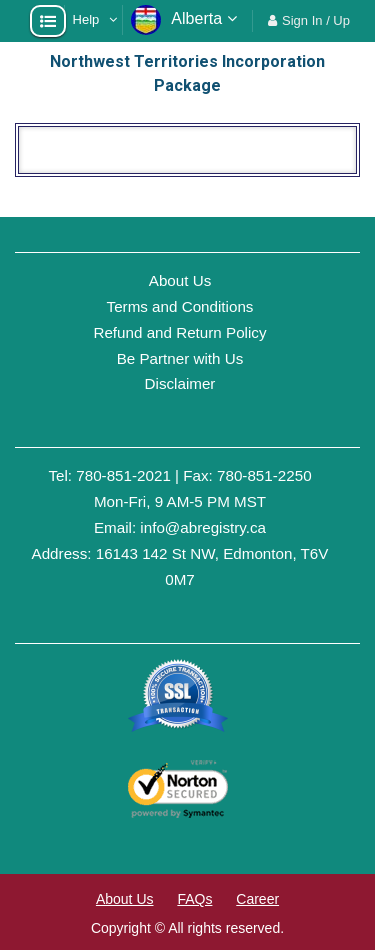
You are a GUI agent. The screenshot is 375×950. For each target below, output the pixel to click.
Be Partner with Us (180, 358)
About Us (180, 280)
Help (86, 19)
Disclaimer (180, 383)
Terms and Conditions (180, 306)
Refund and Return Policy (179, 332)
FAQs (194, 899)
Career (257, 899)
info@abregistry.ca (203, 527)
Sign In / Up (316, 20)
